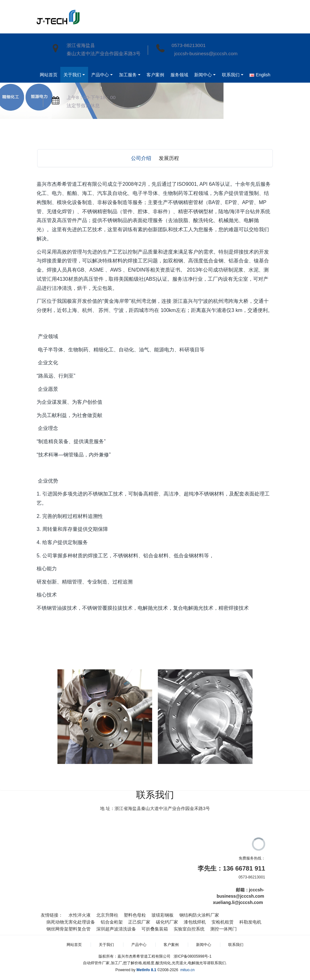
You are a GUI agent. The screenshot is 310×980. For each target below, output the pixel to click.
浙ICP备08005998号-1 (193, 956)
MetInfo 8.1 (146, 970)
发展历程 (169, 158)
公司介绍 (141, 158)
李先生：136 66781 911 (231, 868)
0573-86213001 (188, 45)
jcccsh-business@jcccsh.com (204, 53)
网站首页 (50, 75)
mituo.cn (187, 970)
